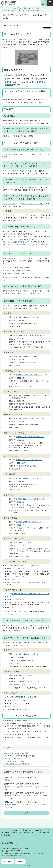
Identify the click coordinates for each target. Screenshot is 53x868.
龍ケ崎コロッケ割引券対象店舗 (18, 301)
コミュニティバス (9, 204)
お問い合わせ (8, 861)
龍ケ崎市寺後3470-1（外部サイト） (26, 565)
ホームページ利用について (35, 830)
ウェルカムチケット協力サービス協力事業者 (25, 638)
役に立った (11, 786)
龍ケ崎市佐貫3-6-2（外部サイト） (29, 375)
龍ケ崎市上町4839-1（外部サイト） (30, 395)
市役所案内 (20, 861)
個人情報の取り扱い (28, 833)
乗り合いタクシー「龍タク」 (33, 204)
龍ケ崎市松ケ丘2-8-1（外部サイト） (30, 437)
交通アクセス (11, 835)
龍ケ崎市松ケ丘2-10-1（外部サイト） (30, 336)
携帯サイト (18, 830)
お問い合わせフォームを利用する (17, 764)
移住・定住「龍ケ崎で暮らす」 (33, 8)
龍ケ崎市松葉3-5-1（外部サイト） (25, 697)
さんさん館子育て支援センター (19, 242)
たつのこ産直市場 (9, 154)
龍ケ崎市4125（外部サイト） (27, 542)
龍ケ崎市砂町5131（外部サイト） (29, 317)
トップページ (6, 8)
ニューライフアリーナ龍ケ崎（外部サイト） (21, 171)
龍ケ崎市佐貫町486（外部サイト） (29, 460)
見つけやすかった (13, 805)
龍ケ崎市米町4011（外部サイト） (29, 478)
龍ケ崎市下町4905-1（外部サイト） (30, 356)
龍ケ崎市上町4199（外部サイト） (29, 522)
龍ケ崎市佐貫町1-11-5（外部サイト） (30, 499)
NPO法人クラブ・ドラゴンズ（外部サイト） (22, 258)
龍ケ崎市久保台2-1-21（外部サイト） (30, 418)
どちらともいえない (26, 786)
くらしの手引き (17, 8)
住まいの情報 (6, 10)
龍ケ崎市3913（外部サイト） (27, 675)
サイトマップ (6, 830)
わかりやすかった (13, 796)
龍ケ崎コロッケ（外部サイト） (31, 291)
